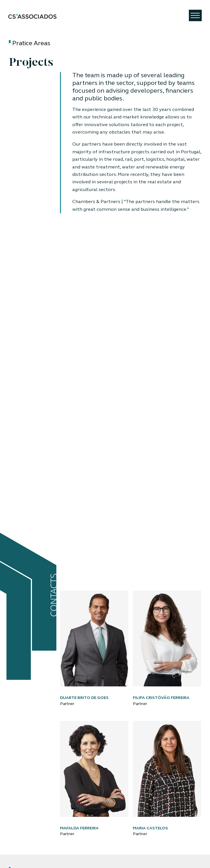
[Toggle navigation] (195, 15)
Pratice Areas (31, 44)
